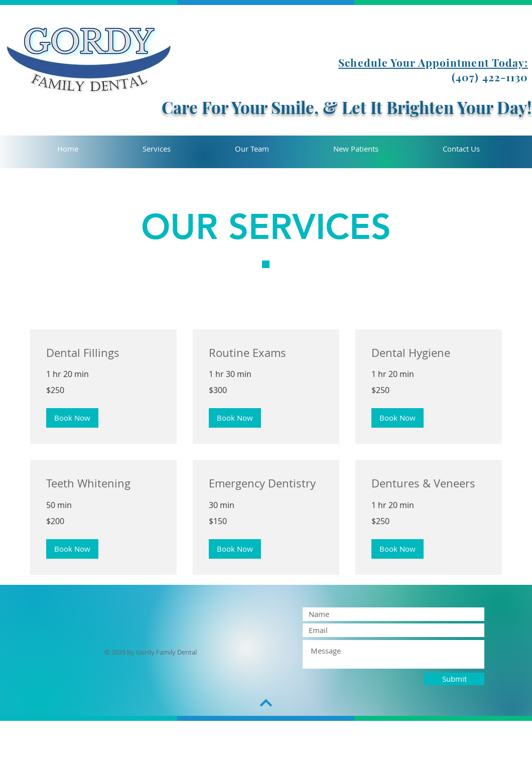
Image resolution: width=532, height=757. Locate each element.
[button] (72, 418)
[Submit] (454, 679)
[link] (103, 353)
